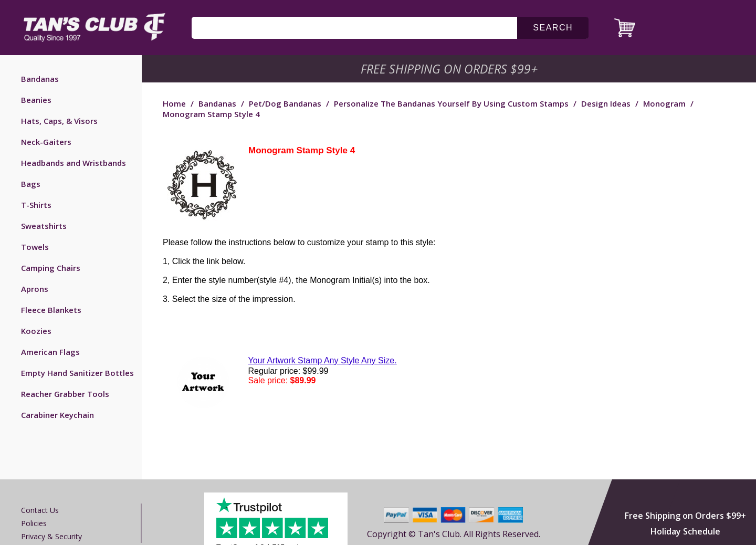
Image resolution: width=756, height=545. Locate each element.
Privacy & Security (51, 536)
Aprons (35, 289)
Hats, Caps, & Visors (59, 121)
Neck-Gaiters (46, 142)
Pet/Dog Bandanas (285, 103)
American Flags (50, 352)
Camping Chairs (51, 268)
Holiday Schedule (685, 531)
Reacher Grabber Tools (65, 394)
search (553, 28)
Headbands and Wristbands (73, 163)
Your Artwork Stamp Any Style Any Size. (323, 360)
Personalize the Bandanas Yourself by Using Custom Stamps (451, 103)
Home (174, 103)
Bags (31, 184)
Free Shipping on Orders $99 (450, 69)
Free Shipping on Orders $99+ (685, 516)
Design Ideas (606, 103)
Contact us (40, 510)
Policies (34, 523)
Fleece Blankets (51, 310)
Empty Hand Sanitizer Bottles (77, 373)
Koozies (36, 331)
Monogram (664, 103)
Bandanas (40, 79)
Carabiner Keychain (57, 415)
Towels (35, 247)
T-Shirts (36, 205)
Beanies (36, 100)
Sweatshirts (44, 226)
